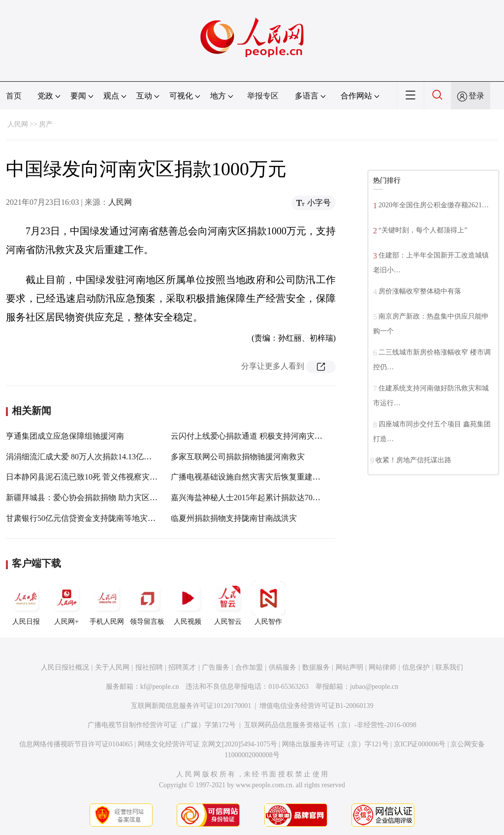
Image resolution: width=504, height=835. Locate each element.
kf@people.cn (160, 687)
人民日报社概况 (65, 667)
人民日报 (26, 603)
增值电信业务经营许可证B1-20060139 (316, 706)
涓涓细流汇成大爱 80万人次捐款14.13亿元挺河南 (91, 457)
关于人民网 (112, 667)
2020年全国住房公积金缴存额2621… (434, 205)
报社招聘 (149, 667)
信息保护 (416, 667)
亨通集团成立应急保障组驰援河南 (65, 436)
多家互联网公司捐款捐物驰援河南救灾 (238, 457)
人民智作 (268, 603)
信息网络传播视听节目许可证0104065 (76, 744)
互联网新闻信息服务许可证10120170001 (191, 706)
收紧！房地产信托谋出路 (413, 460)
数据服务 (316, 667)
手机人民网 (107, 603)
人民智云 (228, 603)
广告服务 (216, 667)
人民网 (18, 124)
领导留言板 (147, 603)
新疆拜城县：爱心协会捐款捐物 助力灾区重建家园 (94, 498)
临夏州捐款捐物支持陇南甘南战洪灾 (234, 518)
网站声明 (349, 667)
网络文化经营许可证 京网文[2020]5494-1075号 (208, 744)
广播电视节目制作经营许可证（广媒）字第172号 (162, 725)
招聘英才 (182, 667)
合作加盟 (249, 667)
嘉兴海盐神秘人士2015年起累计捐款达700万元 (252, 498)
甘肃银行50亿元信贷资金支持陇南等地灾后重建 (89, 518)
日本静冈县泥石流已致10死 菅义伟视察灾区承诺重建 (97, 477)
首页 (14, 96)
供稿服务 (283, 667)
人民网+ (66, 603)
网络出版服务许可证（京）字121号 (335, 744)
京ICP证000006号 (420, 744)
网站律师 (382, 667)
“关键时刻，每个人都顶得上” (423, 230)
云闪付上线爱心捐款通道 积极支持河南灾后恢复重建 (262, 436)
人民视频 (188, 603)
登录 (476, 96)
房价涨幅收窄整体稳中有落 (420, 291)
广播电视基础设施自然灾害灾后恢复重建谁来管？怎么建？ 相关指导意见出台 (306, 477)
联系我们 (449, 667)
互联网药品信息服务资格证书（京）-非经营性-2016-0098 (330, 725)
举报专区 (263, 96)
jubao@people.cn (374, 687)
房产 (46, 124)
